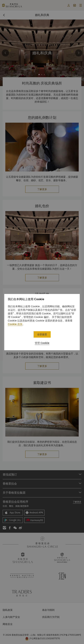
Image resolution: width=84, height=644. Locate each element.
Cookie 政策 (15, 324)
